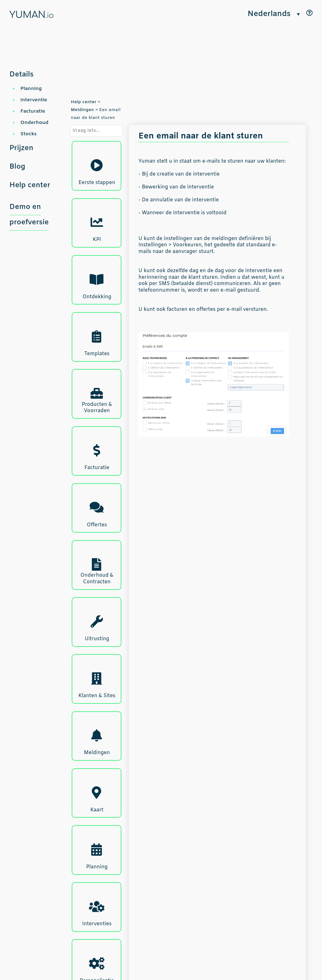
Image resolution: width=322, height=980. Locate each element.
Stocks (29, 134)
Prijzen (21, 148)
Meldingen (82, 110)
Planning (31, 89)
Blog (17, 167)
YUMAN (32, 15)
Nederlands (269, 14)
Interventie (34, 100)
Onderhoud (34, 123)
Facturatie (33, 111)
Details (22, 75)
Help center (30, 185)
